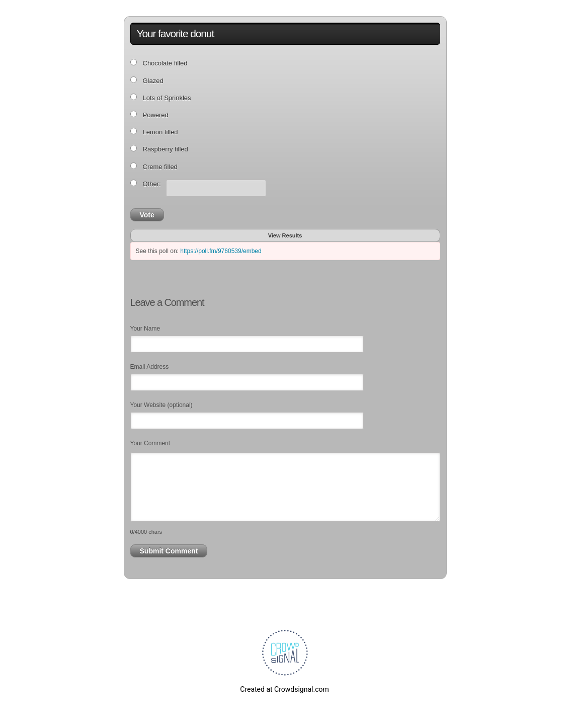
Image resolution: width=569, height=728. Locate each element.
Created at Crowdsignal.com (284, 689)
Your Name (145, 329)
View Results (285, 235)
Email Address (150, 367)
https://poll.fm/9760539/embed (221, 251)
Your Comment (150, 443)
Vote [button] (147, 215)
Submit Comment (169, 551)
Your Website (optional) (161, 405)
